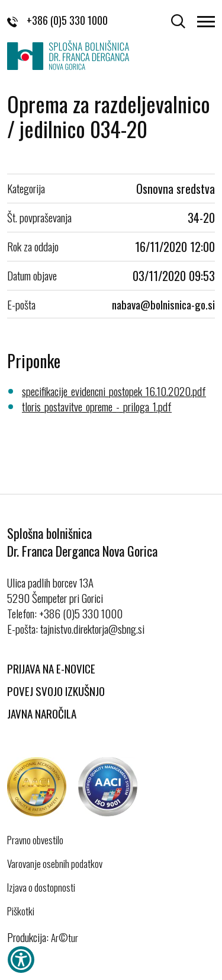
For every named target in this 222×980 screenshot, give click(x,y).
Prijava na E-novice (51, 668)
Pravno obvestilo (35, 840)
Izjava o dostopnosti (41, 888)
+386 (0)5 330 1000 (57, 20)
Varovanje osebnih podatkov (55, 864)
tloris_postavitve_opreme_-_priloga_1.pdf (97, 406)
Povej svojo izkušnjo (56, 691)
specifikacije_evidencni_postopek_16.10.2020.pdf (114, 391)
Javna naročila (42, 713)
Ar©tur (65, 938)
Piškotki (21, 911)
